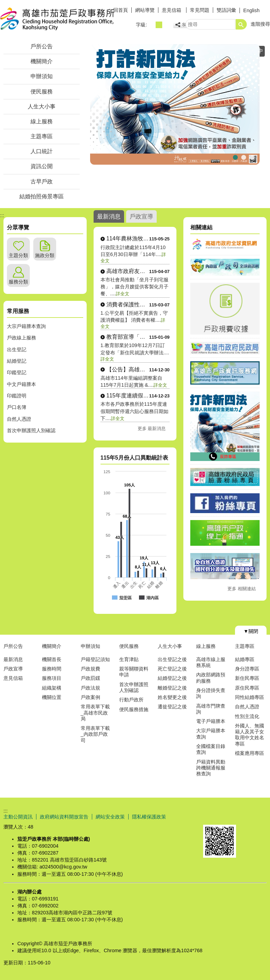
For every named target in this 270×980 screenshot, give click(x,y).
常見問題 (200, 10)
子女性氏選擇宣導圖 (252, 157)
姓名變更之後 (172, 697)
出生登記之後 (172, 659)
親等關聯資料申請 (134, 672)
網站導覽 (145, 10)
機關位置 (52, 697)
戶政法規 (90, 688)
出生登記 (17, 349)
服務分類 (18, 282)
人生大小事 (42, 106)
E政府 (211, 816)
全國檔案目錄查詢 (211, 749)
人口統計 (42, 151)
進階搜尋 (260, 24)
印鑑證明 (17, 396)
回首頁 (121, 10)
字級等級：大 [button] (167, 25)
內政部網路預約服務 (211, 678)
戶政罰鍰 (90, 678)
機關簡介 (42, 61)
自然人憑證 (19, 419)
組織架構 (52, 688)
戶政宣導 (13, 669)
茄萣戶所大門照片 (244, 157)
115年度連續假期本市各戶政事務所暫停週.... (128, 396)
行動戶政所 (131, 700)
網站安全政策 (110, 817)
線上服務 (42, 121)
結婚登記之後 (172, 678)
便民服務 (42, 92)
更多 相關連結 (242, 589)
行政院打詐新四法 (235, 157)
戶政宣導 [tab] (141, 216)
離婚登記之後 (172, 688)
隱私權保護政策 (149, 817)
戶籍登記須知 (95, 659)
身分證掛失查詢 (211, 693)
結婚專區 (245, 659)
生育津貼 (129, 659)
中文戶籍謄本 (21, 384)
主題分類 (18, 255)
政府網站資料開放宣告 (64, 817)
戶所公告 (42, 46)
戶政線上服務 (21, 338)
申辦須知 (42, 76)
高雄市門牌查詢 (211, 709)
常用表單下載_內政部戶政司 (95, 734)
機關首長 (52, 659)
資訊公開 (42, 166)
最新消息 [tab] (109, 216)
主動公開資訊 (18, 817)
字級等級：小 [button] (151, 25)
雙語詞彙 (226, 10)
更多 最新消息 (152, 429)
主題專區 (42, 136)
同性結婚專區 (250, 697)
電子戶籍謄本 (211, 721)
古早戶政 (42, 182)
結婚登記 (17, 361)
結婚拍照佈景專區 (42, 196)
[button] (241, 24)
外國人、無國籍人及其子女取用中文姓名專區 (250, 735)
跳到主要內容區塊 (4, 4)
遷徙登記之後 (172, 707)
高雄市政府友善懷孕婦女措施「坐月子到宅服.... (128, 271)
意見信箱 (172, 10)
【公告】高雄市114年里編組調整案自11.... (128, 369)
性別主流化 (247, 716)
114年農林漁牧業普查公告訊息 (128, 238)
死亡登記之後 (172, 669)
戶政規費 (90, 669)
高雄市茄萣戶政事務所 (59, 19)
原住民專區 (247, 688)
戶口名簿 (17, 407)
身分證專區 (247, 669)
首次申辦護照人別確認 (31, 430)
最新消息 (13, 659)
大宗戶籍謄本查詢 (26, 326)
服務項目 (52, 678)
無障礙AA (245, 816)
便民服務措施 (134, 709)
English (251, 10)
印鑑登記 (17, 372)
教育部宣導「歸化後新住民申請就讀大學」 (128, 337)
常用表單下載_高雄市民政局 (95, 713)
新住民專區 (247, 678)
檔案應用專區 (250, 753)
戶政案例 (90, 697)
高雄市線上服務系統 (211, 662)
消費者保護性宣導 (128, 304)
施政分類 (45, 255)
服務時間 (52, 669)
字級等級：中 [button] (159, 25)
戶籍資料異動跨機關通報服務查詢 (211, 768)
